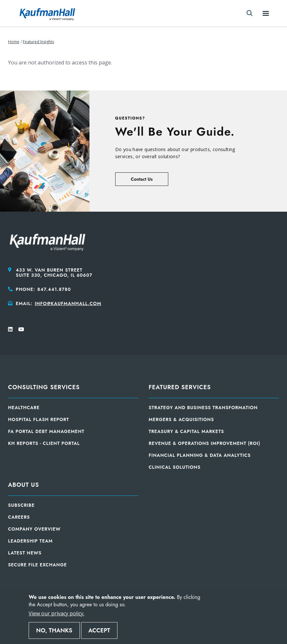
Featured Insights (38, 42)
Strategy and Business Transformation (203, 408)
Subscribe (21, 505)
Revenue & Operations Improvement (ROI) (204, 443)
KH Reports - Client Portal (44, 443)
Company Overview (34, 529)
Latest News (25, 553)
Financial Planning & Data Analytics (200, 455)
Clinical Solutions (175, 467)
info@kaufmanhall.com (68, 303)
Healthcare (24, 408)
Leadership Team (30, 541)
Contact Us (142, 179)
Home (14, 42)
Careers (19, 517)
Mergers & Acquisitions (181, 419)
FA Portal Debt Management (46, 431)
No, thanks (54, 630)
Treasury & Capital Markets (186, 431)
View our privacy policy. (56, 613)
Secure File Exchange (37, 565)
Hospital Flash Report (39, 419)
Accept (99, 630)
